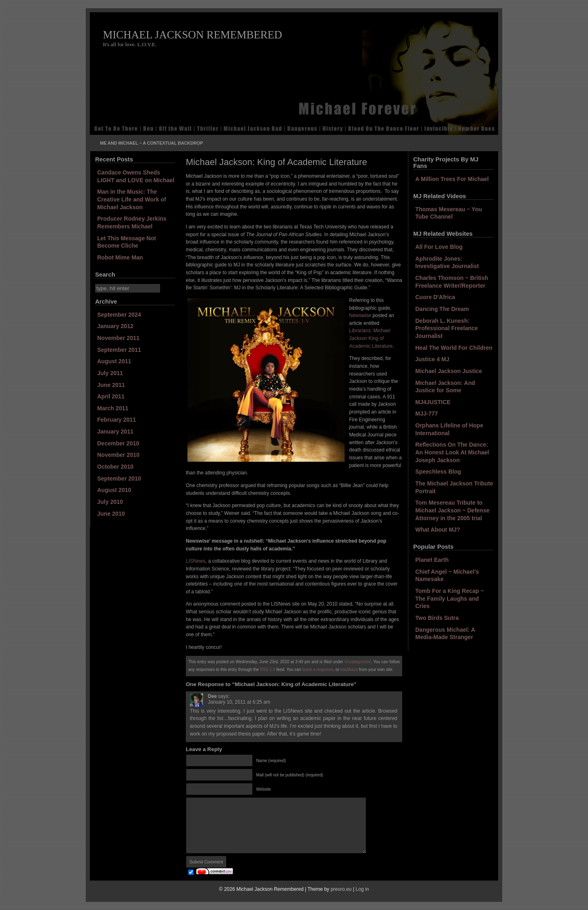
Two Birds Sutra (437, 618)
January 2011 (115, 432)
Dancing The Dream (442, 309)
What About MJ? (438, 530)
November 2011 (118, 338)
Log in (362, 889)
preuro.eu (341, 889)
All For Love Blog (439, 247)
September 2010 (119, 478)
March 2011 (113, 408)
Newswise (360, 315)
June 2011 (111, 385)
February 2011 (117, 420)
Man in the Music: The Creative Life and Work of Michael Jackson (132, 199)
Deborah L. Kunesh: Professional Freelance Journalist (447, 328)
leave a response (318, 670)
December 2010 (118, 443)
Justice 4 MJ (432, 359)
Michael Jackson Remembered (193, 35)
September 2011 (119, 350)
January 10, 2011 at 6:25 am (239, 702)
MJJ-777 (427, 414)
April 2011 (111, 396)
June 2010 (111, 514)
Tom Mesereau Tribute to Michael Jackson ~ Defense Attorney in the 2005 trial (452, 510)
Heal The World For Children (454, 348)
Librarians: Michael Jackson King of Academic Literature (371, 338)
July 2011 (110, 373)
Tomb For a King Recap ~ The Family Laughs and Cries (450, 598)
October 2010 (115, 467)
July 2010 (110, 502)
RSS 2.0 (268, 670)
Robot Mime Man (120, 257)
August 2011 (114, 361)
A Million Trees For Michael (452, 179)
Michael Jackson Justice (449, 371)
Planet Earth (432, 560)
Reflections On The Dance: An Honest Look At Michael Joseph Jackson (452, 452)
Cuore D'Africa (435, 297)
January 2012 (115, 326)
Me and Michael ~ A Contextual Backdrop (151, 143)
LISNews (196, 561)
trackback (349, 670)
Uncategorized (358, 662)
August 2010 (114, 490)
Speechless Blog (438, 472)
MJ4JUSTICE (433, 402)
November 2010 (118, 455)
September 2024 (119, 315)
